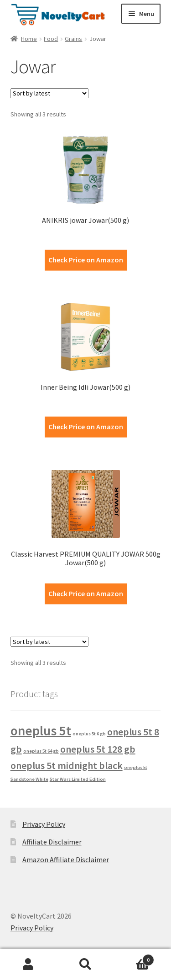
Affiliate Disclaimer (52, 842)
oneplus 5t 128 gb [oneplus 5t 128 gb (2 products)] (98, 749)
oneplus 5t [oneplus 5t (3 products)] (41, 731)
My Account (28, 965)
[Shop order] (49, 93)
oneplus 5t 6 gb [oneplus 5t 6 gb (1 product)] (89, 734)
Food (51, 39)
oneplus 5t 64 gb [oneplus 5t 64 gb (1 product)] (41, 751)
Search (85, 965)
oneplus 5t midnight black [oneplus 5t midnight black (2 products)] (67, 765)
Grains (73, 39)
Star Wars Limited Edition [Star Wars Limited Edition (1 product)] (78, 779)
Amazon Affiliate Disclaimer (66, 859)
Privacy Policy (44, 824)
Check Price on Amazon (86, 260)
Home (29, 39)
